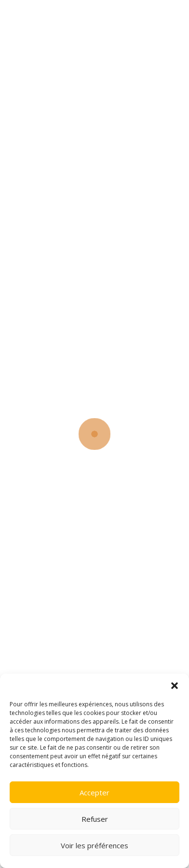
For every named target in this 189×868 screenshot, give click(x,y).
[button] (175, 686)
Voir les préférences (94, 845)
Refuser (95, 819)
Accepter (94, 792)
